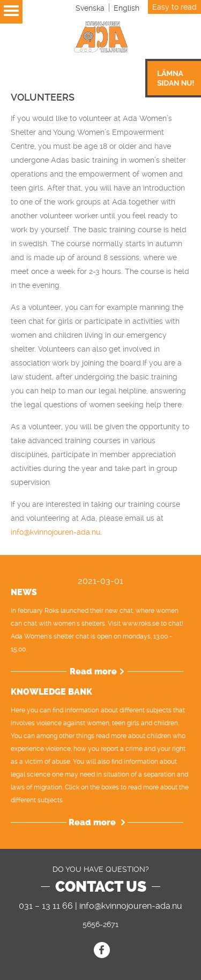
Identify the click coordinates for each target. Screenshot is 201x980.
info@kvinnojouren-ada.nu (55, 532)
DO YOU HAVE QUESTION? (101, 869)
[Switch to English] (126, 8)
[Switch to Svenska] (90, 8)
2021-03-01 (100, 581)
